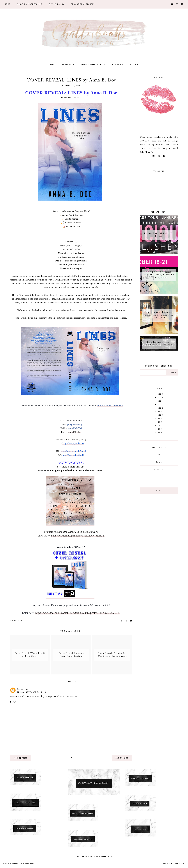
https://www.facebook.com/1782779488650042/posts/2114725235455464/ (78, 613)
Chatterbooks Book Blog (22, 864)
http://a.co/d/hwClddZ (73, 455)
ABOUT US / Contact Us (30, 4)
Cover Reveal (18, 621)
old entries (122, 758)
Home (7, 4)
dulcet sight (178, 864)
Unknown (23, 689)
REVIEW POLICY (57, 4)
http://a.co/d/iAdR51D (73, 443)
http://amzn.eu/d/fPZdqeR (74, 451)
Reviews (117, 64)
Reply (13, 702)
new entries (21, 758)
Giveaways (68, 64)
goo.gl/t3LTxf (75, 432)
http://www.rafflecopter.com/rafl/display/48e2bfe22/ (78, 536)
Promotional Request (83, 4)
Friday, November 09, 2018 (32, 692)
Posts (133, 64)
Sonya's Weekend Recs (93, 64)
